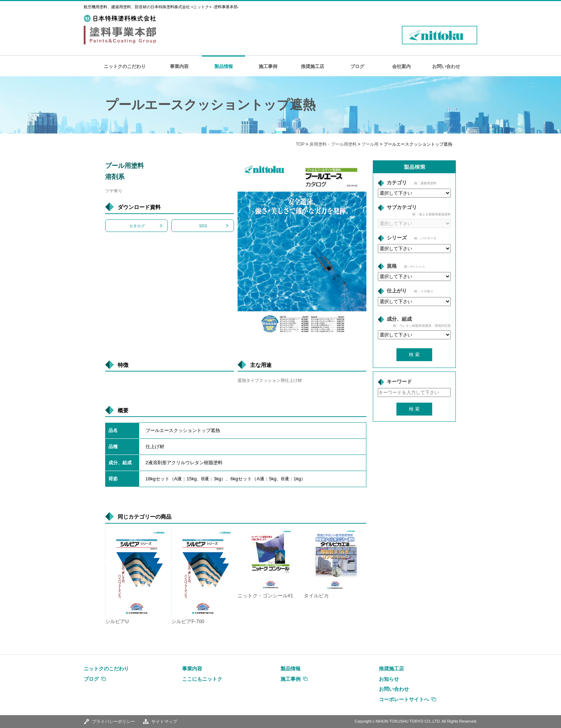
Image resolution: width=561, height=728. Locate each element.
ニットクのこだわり (125, 66)
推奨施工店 (313, 66)
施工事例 (268, 66)
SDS (203, 226)
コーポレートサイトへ (404, 699)
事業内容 (179, 66)
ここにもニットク (202, 679)
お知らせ (389, 679)
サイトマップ (164, 722)
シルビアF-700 (188, 622)
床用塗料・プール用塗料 (333, 144)
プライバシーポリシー (113, 722)
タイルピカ (316, 596)
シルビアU (117, 622)
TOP (300, 144)
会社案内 (401, 66)
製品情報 (224, 66)
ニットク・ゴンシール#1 (265, 596)
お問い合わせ (446, 66)
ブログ (357, 66)
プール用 (370, 144)
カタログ (137, 226)
